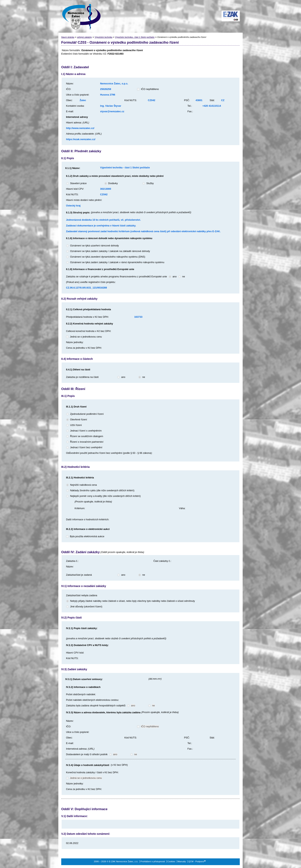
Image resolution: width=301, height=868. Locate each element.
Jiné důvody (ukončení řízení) (86, 607)
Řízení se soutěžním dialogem (87, 436)
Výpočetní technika (103, 37)
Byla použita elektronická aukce (87, 536)
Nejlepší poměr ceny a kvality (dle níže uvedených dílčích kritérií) (105, 496)
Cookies (171, 861)
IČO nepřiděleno (150, 89)
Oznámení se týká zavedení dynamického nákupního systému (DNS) (108, 257)
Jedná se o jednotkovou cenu (86, 337)
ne (184, 276)
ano (175, 276)
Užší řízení (76, 425)
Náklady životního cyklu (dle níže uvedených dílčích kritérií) (102, 490)
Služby (150, 183)
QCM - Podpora (196, 861)
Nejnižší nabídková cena (83, 485)
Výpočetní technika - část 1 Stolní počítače (135, 37)
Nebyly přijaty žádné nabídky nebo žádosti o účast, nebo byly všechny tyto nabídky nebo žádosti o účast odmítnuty (132, 601)
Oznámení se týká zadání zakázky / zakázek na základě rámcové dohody (110, 251)
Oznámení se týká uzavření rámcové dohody (94, 246)
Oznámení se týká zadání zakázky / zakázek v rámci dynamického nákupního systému (117, 262)
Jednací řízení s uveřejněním (86, 431)
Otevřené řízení (79, 419)
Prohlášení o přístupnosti (153, 861)
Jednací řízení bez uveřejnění (86, 447)
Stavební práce (78, 183)
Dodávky (113, 183)
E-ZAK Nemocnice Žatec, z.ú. (79, 16)
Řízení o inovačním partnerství (87, 442)
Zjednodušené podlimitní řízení (87, 414)
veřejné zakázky (84, 37)
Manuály (182, 861)
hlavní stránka (68, 37)
